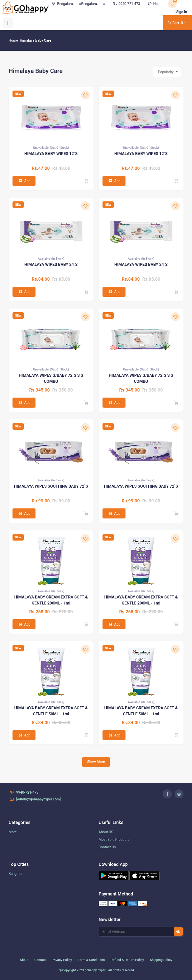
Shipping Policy (161, 960)
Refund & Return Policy (127, 960)
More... (14, 832)
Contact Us (107, 847)
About (24, 960)
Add (24, 181)
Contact (40, 960)
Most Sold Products (114, 840)
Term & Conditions (91, 960)
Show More (96, 762)
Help (154, 4)
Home (13, 40)
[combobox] (167, 72)
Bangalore (17, 874)
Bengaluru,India (78, 4)
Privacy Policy (62, 960)
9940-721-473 (126, 4)
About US (106, 832)
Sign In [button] (182, 12)
